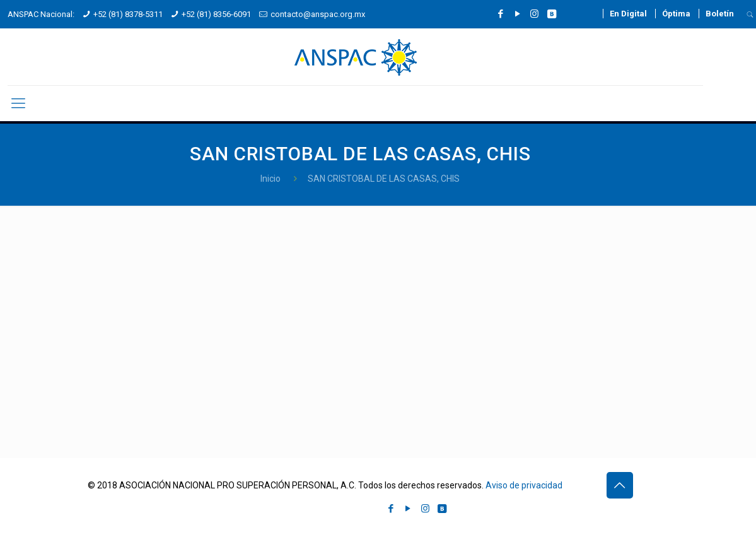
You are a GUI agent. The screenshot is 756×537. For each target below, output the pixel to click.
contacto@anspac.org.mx (318, 14)
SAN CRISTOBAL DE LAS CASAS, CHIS (384, 179)
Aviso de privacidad (524, 485)
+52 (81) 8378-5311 (128, 14)
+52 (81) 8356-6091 (216, 14)
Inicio (270, 179)
